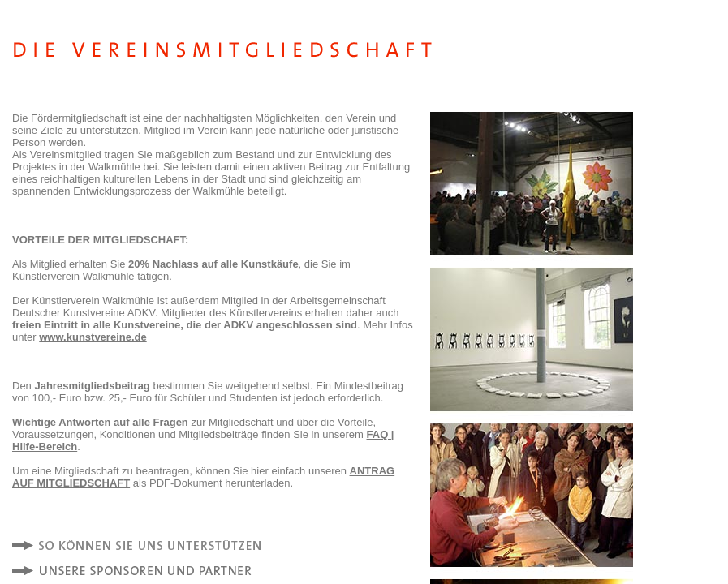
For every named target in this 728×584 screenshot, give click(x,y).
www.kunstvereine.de (93, 337)
